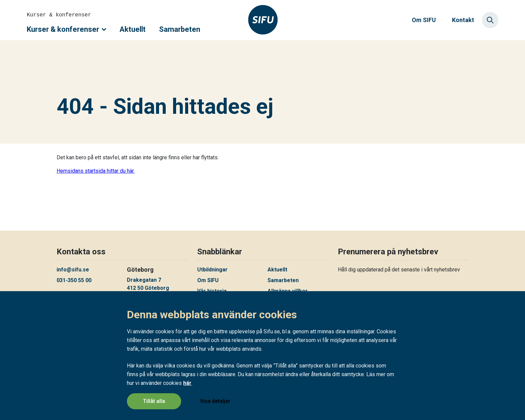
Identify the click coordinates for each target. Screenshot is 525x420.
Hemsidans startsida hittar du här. (96, 171)
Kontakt (463, 20)
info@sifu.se (73, 270)
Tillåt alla (154, 401)
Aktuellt (133, 29)
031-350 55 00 (74, 280)
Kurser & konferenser (66, 29)
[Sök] (490, 20)
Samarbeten (180, 29)
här (187, 383)
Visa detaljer (215, 401)
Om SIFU (424, 20)
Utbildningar (212, 270)
